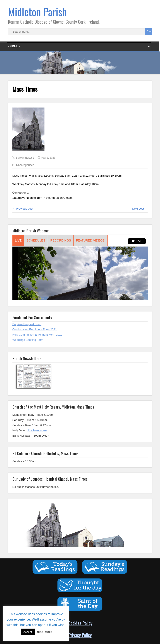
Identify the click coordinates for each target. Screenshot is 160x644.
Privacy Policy (80, 635)
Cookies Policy (80, 623)
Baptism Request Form (27, 324)
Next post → (140, 209)
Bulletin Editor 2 (25, 158)
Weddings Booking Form (28, 340)
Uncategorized (25, 165)
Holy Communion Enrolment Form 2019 (37, 335)
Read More (44, 632)
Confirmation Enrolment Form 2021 (35, 329)
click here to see (37, 430)
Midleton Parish (37, 12)
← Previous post (23, 209)
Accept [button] (28, 632)
